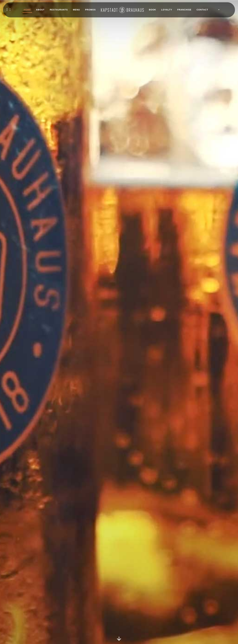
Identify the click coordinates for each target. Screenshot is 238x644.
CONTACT (202, 10)
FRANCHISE (184, 10)
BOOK (152, 10)
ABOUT (40, 10)
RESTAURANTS (59, 10)
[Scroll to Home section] (119, 638)
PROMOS (90, 10)
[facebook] (7, 10)
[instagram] (10, 10)
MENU (76, 10)
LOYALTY (167, 10)
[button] (217, 10)
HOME (27, 10)
